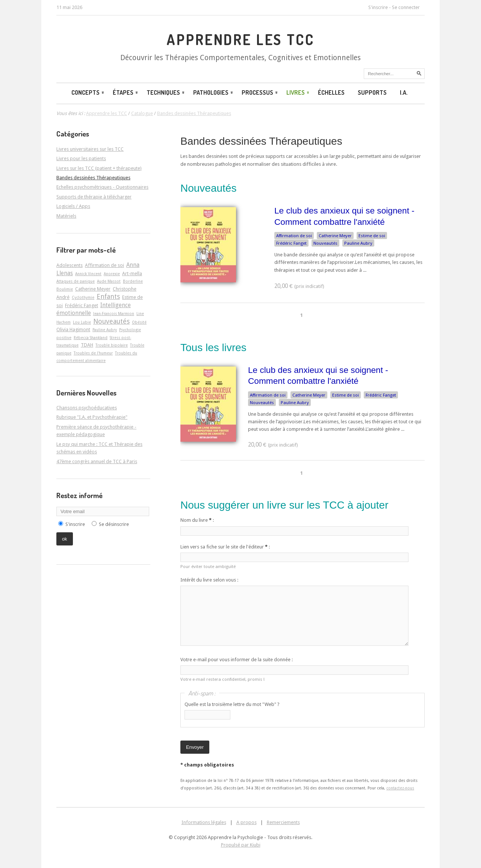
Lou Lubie (82, 322)
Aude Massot (109, 281)
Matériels (66, 216)
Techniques (166, 92)
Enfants (108, 296)
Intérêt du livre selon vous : (209, 580)
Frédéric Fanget (291, 243)
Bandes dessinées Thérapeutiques (261, 141)
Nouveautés (325, 243)
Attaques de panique (76, 281)
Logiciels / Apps (73, 206)
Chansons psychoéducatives (87, 408)
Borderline (133, 281)
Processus (260, 92)
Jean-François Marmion (114, 314)
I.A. (404, 92)
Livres (298, 92)
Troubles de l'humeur (93, 353)
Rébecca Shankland (91, 338)
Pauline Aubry (358, 243)
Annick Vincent (88, 274)
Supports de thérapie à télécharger (94, 197)
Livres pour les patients (81, 158)
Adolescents (70, 265)
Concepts (88, 92)
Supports (372, 92)
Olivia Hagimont (73, 329)
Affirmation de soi (294, 236)
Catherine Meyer (335, 236)
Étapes (126, 92)
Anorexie (112, 274)
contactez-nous (400, 788)
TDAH (87, 345)
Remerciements (283, 822)
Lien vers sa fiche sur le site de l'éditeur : (225, 547)
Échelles (331, 92)
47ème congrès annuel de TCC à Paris (97, 461)
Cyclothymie (83, 297)
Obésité (139, 322)
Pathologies (214, 92)
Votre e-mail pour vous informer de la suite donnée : (237, 660)
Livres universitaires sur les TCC (90, 149)
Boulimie (65, 289)
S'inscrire (378, 7)
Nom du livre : (197, 520)
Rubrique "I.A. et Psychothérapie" (92, 417)
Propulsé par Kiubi (241, 845)
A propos (247, 822)
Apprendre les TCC (240, 39)
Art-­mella (132, 273)
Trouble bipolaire (112, 345)
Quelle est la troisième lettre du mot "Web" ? (232, 704)
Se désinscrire (114, 524)
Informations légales (204, 822)
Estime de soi (372, 236)
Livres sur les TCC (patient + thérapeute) (99, 168)
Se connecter (406, 7)
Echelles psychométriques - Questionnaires (102, 187)
